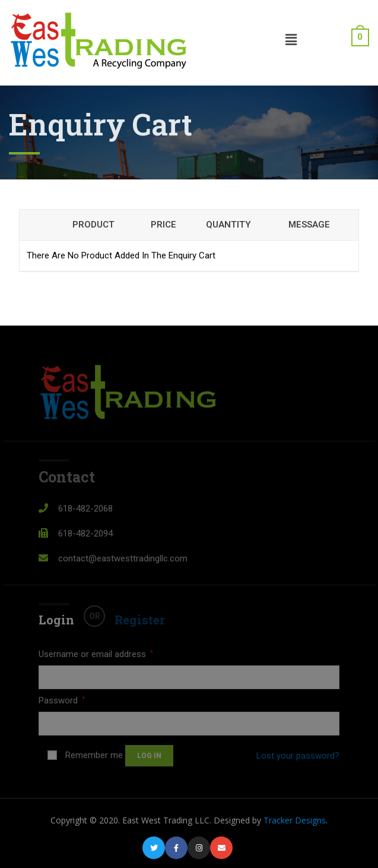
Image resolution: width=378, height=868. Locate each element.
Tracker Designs (295, 820)
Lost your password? (298, 756)
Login (56, 620)
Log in (149, 756)
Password (62, 700)
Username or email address (96, 654)
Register (140, 620)
